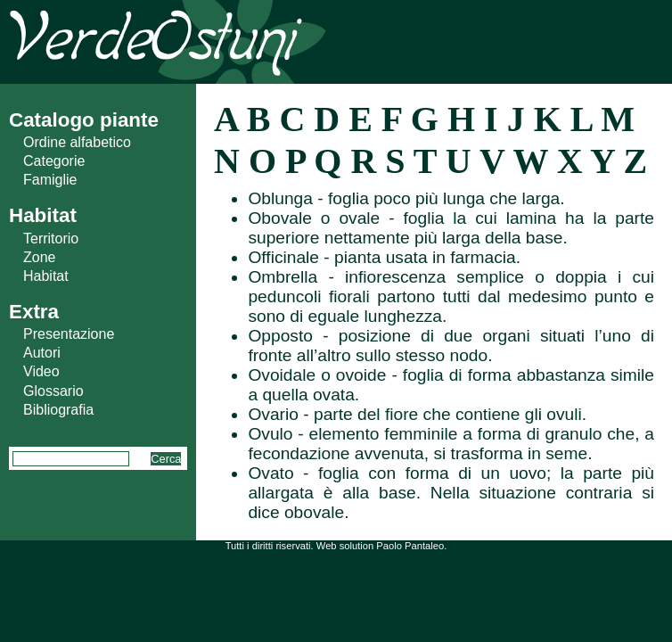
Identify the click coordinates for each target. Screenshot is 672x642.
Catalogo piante (84, 120)
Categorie (54, 161)
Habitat (46, 276)
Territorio (51, 239)
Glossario (53, 391)
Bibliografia (58, 410)
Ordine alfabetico (77, 142)
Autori (42, 353)
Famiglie (50, 180)
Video (41, 371)
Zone (39, 257)
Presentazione (69, 334)
